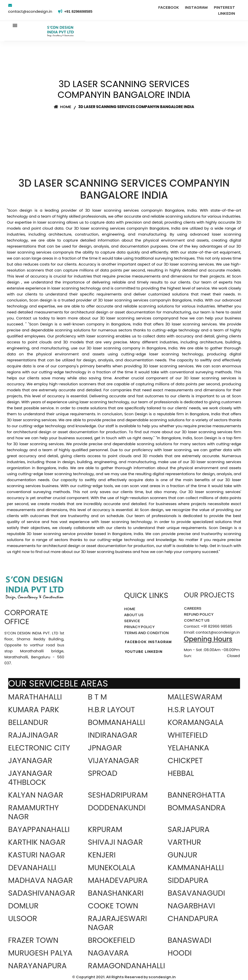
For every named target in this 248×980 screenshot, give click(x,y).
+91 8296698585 (79, 11)
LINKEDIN (227, 13)
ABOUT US (134, 615)
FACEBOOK (169, 7)
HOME (130, 609)
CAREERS (193, 608)
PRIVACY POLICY (139, 627)
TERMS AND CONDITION (146, 633)
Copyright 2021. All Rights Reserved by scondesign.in (126, 977)
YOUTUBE (134, 651)
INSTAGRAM (196, 7)
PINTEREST (224, 7)
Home (63, 107)
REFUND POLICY (199, 614)
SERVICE (132, 621)
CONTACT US (197, 620)
